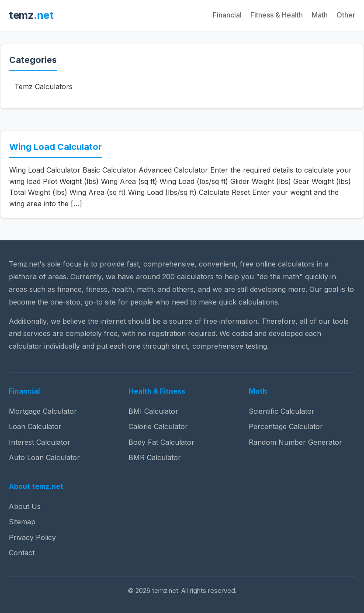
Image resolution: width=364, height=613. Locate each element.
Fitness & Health (277, 15)
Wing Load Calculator (55, 147)
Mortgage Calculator (43, 411)
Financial (227, 15)
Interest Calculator (40, 442)
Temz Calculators (43, 87)
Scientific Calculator (282, 411)
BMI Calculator (153, 411)
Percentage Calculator (286, 426)
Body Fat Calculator (161, 442)
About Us (25, 506)
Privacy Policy (32, 537)
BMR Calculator (155, 457)
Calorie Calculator (158, 426)
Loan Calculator (35, 426)
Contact (22, 553)
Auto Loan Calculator (44, 457)
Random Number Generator (295, 442)
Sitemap (22, 522)
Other (346, 15)
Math (320, 15)
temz (31, 15)
